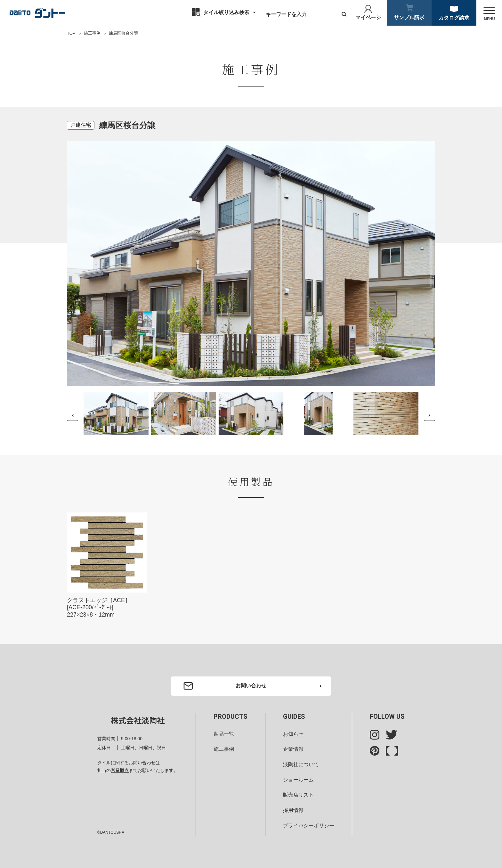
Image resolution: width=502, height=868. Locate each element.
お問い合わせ (251, 686)
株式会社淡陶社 (138, 720)
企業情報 (293, 749)
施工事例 (92, 33)
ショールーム (298, 780)
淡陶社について (301, 764)
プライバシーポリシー (309, 826)
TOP (71, 33)
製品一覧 (224, 734)
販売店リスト (298, 795)
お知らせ (293, 734)
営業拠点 (120, 770)
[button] (429, 415)
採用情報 (293, 810)
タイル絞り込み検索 (226, 12)
